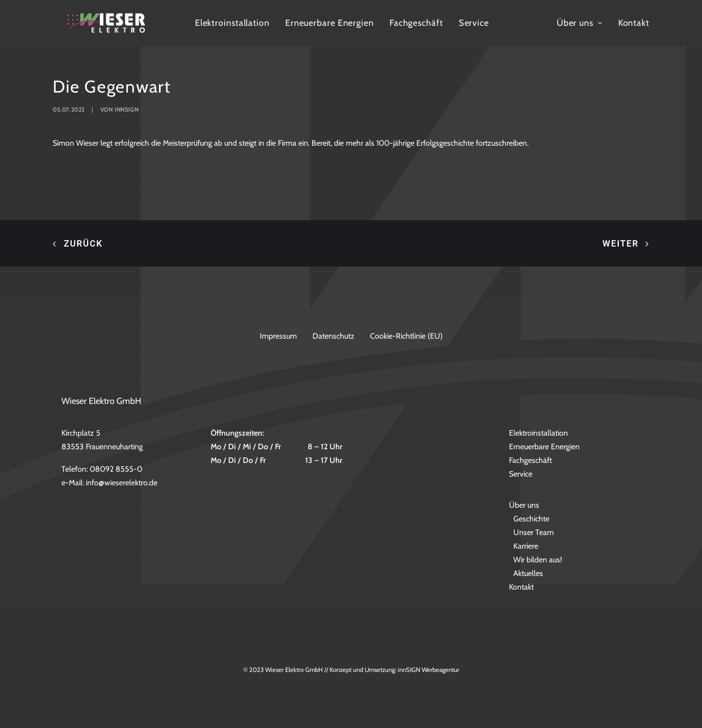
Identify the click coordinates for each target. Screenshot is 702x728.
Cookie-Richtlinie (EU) (406, 336)
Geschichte (531, 519)
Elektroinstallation (296, 35)
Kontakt (679, 35)
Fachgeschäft (480, 35)
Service (538, 35)
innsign (127, 139)
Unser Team (534, 533)
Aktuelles (528, 574)
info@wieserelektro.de (122, 483)
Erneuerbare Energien (393, 35)
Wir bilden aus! (538, 560)
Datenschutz (333, 336)
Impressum (278, 336)
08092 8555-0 (116, 469)
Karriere (526, 546)
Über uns (624, 35)
